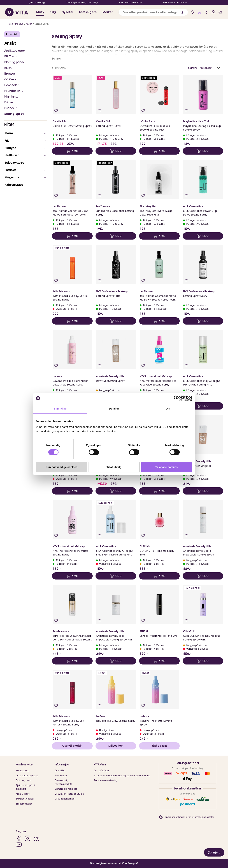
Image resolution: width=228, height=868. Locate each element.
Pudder (11, 108)
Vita (11, 24)
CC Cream (11, 79)
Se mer (56, 59)
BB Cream (11, 56)
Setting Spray (42, 24)
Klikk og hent (116, 746)
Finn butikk (61, 776)
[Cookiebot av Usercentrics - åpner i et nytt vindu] (176, 398)
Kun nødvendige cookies (62, 467)
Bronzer (12, 74)
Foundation (14, 91)
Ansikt (29, 24)
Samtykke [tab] (60, 409)
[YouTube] (19, 844)
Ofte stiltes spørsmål (27, 776)
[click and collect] (213, 12)
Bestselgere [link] (88, 12)
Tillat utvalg (114, 467)
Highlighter (12, 97)
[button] (181, 12)
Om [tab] (168, 409)
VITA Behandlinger (65, 799)
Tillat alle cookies (167, 467)
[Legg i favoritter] (56, 111)
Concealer (11, 85)
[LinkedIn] (36, 838)
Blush (10, 68)
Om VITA (60, 771)
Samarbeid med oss (66, 789)
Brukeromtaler (24, 804)
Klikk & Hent (23, 794)
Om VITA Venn (102, 771)
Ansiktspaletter (15, 51)
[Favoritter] (207, 12)
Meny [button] (40, 12)
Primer (9, 102)
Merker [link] (108, 12)
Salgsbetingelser (25, 799)
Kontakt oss (22, 771)
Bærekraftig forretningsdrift (63, 782)
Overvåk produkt (72, 746)
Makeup (19, 24)
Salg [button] (53, 12)
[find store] (193, 12)
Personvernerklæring (106, 780)
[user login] (200, 12)
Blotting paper (14, 62)
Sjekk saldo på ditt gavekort (26, 787)
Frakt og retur (24, 780)
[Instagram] (28, 838)
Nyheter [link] (68, 12)
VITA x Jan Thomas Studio (69, 794)
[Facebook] (19, 838)
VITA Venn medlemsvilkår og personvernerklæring (122, 776)
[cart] (220, 12)
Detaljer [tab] (114, 409)
